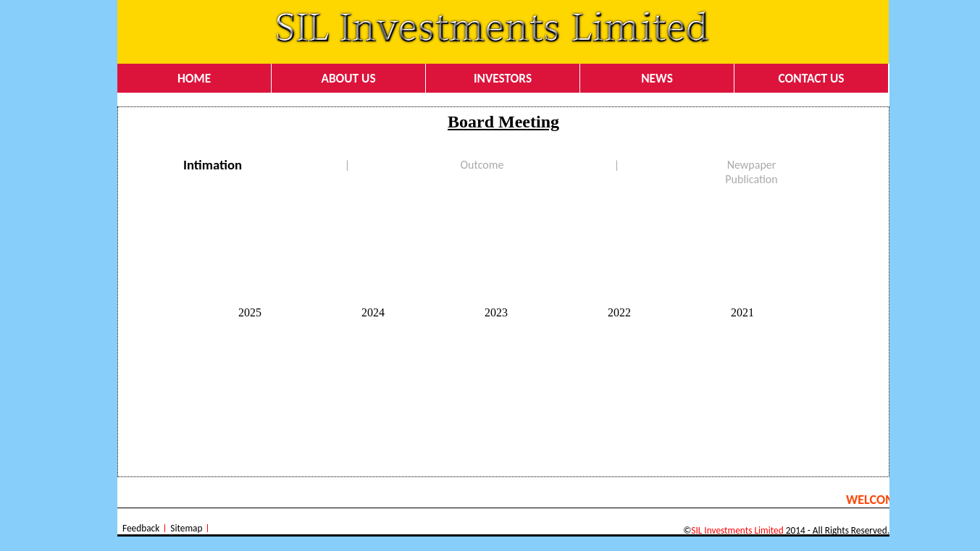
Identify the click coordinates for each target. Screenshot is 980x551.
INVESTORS (503, 78)
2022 (619, 312)
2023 (496, 312)
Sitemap (186, 528)
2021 (742, 312)
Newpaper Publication (751, 172)
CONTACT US (812, 78)
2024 (373, 312)
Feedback (141, 528)
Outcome (482, 165)
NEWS (657, 78)
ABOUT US (348, 78)
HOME (194, 78)
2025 (250, 312)
